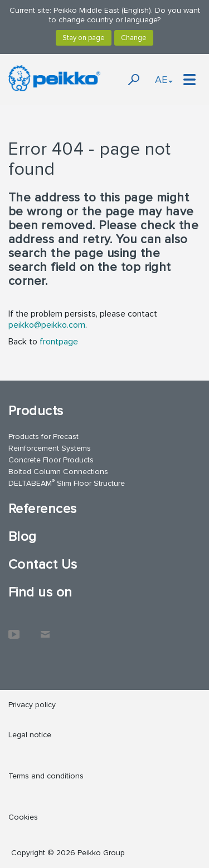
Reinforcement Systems (50, 448)
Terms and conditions (46, 776)
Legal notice (30, 735)
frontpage (59, 342)
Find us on (40, 592)
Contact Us (43, 564)
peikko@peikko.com (47, 325)
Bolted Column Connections (58, 472)
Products (36, 411)
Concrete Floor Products (51, 460)
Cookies (23, 817)
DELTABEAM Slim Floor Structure (67, 483)
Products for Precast (43, 437)
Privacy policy (32, 705)
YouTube (14, 629)
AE (164, 80)
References (43, 509)
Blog (23, 537)
